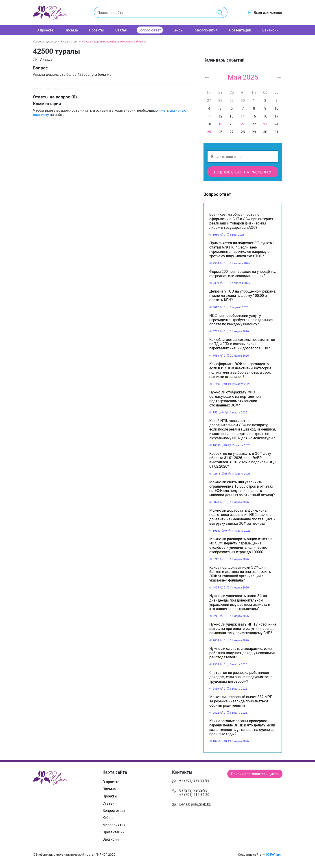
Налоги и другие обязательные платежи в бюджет (114, 41)
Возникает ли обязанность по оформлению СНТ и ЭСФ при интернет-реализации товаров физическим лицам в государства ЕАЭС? (242, 221)
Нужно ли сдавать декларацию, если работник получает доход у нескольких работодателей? (242, 653)
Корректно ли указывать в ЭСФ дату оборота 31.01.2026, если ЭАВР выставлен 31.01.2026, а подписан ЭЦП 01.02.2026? (243, 460)
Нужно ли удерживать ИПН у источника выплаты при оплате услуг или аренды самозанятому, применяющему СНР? (243, 628)
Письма (71, 30)
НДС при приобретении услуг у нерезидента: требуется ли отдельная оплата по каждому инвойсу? (241, 320)
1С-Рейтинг (274, 855)
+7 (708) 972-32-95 (194, 780)
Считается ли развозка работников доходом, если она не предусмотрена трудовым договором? (241, 677)
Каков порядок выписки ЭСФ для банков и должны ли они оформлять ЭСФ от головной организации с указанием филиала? (240, 574)
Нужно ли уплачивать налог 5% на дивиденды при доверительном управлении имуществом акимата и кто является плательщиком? (240, 602)
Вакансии (270, 30)
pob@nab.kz (201, 804)
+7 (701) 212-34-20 (194, 794)
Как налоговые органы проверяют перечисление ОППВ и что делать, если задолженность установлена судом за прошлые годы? (242, 727)
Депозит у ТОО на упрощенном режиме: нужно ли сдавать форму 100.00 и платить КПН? (243, 295)
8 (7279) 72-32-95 (193, 790)
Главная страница (46, 41)
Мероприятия (206, 30)
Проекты (96, 30)
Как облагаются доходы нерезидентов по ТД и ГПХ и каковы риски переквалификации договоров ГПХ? (242, 344)
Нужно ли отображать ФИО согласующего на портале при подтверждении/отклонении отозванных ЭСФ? (235, 398)
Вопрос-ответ (150, 30)
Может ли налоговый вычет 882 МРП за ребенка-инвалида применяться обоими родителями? (241, 701)
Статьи (121, 30)
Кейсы (178, 30)
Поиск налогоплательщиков (255, 774)
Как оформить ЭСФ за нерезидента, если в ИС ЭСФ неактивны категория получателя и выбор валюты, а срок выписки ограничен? (240, 370)
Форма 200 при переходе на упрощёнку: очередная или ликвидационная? (243, 273)
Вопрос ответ (221, 194)
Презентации (240, 30)
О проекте (45, 30)
